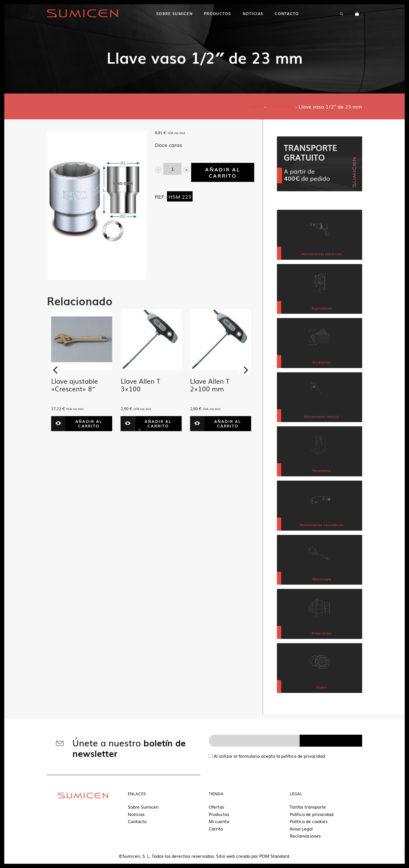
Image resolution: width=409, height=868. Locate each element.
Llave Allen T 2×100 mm (210, 385)
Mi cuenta (219, 821)
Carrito (216, 828)
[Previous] (56, 370)
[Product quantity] (172, 169)
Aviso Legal (301, 828)
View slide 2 (147, 430)
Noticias (136, 814)
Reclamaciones (305, 836)
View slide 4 (162, 430)
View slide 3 (154, 430)
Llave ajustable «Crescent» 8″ (75, 385)
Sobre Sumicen (143, 807)
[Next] (245, 370)
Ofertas (216, 807)
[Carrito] (357, 13)
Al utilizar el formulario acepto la (267, 756)
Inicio (256, 106)
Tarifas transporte (308, 807)
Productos (219, 814)
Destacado (281, 106)
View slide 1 (139, 430)
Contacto (137, 821)
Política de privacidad (312, 814)
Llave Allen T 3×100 (140, 385)
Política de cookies (309, 821)
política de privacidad (303, 756)
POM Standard (274, 856)
